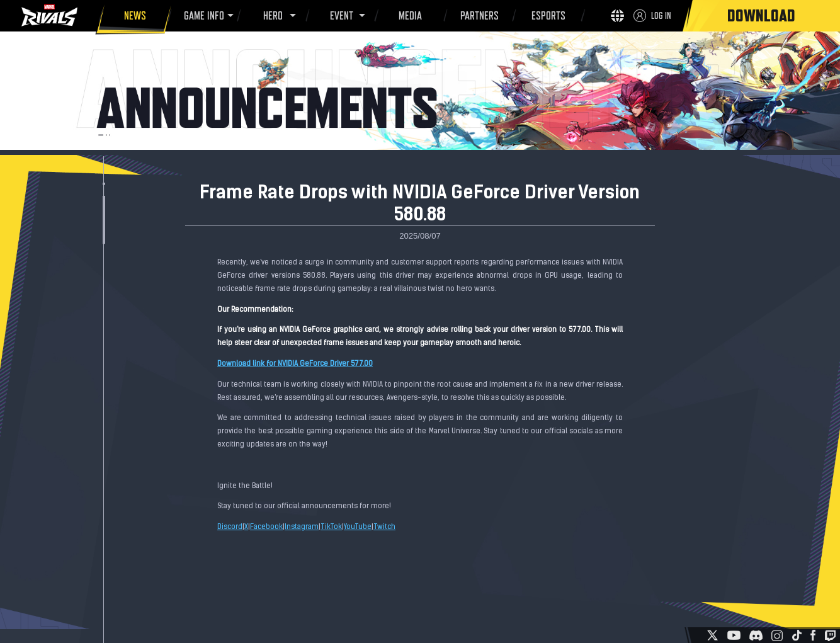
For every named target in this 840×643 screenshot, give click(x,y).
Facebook (266, 527)
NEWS (133, 18)
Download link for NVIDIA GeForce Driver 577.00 (295, 364)
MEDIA (408, 18)
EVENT (340, 16)
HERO (271, 16)
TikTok (331, 527)
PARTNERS (478, 18)
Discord (230, 527)
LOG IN (661, 15)
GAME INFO (202, 16)
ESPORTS (546, 18)
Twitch (384, 527)
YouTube (358, 527)
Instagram (302, 527)
